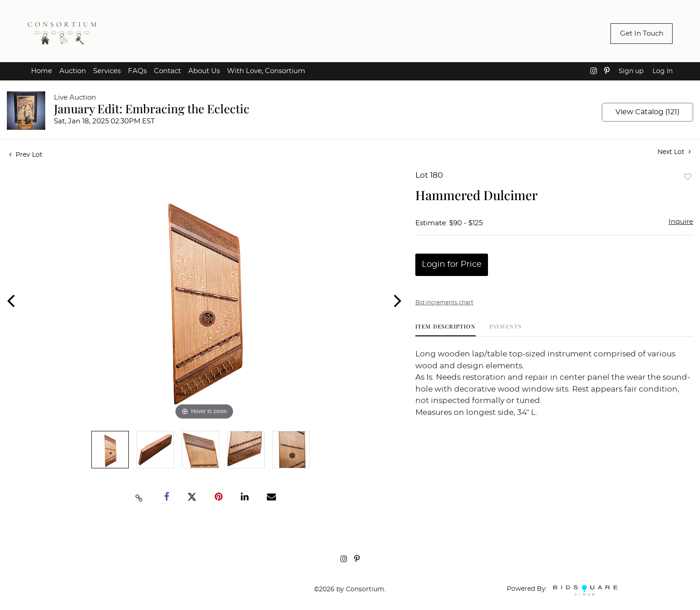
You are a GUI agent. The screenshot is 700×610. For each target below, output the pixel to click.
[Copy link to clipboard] (139, 497)
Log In (663, 71)
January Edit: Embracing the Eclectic (152, 109)
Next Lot (674, 152)
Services (107, 71)
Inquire (681, 222)
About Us (204, 71)
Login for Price (452, 265)
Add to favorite (688, 177)
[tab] (445, 330)
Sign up (631, 71)
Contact (167, 71)
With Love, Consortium (266, 71)
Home (42, 71)
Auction (73, 71)
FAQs (137, 71)
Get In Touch (642, 34)
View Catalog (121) (647, 112)
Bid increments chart (444, 302)
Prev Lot (26, 155)
